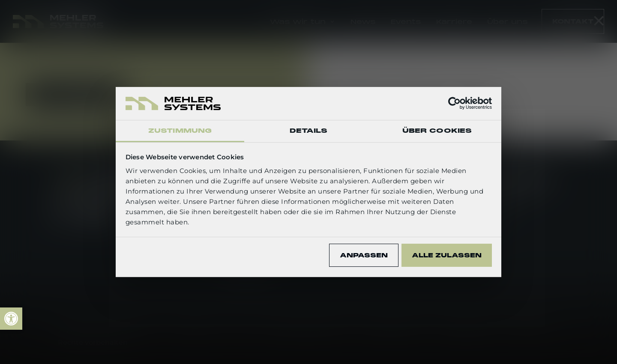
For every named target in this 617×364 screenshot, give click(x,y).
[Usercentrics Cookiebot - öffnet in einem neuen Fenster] (454, 103)
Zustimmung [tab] (180, 131)
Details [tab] (309, 131)
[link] (11, 319)
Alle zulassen (447, 255)
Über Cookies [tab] (437, 131)
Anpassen (364, 255)
